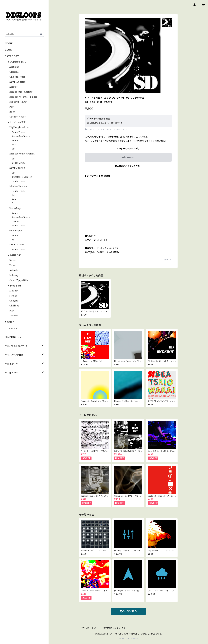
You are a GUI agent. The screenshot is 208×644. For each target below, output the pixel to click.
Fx (13, 203)
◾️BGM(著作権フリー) (18, 62)
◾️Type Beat (14, 286)
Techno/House (18, 117)
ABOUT (9, 322)
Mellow (14, 291)
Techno (14, 316)
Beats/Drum (18, 132)
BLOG (8, 50)
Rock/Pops (15, 208)
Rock (12, 112)
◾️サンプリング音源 (16, 122)
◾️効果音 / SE (14, 255)
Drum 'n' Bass (17, 245)
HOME (9, 43)
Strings (13, 296)
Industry (14, 275)
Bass (14, 145)
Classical (14, 72)
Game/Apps (16, 231)
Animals (14, 270)
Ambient (14, 67)
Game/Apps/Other (19, 280)
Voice (15, 141)
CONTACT (11, 329)
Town (13, 265)
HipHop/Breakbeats (21, 127)
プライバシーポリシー (90, 628)
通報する (168, 260)
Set (13, 149)
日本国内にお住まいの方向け (128, 166)
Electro (14, 87)
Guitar (15, 222)
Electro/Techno (18, 186)
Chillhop (14, 306)
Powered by (128, 639)
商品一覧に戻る (128, 611)
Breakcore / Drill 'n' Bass (23, 97)
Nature (13, 260)
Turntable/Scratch (22, 136)
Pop (12, 107)
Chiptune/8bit (17, 77)
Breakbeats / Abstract (21, 92)
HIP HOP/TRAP (18, 102)
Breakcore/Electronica (22, 154)
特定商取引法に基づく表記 (114, 628)
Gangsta (14, 301)
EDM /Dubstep (18, 82)
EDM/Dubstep (17, 168)
